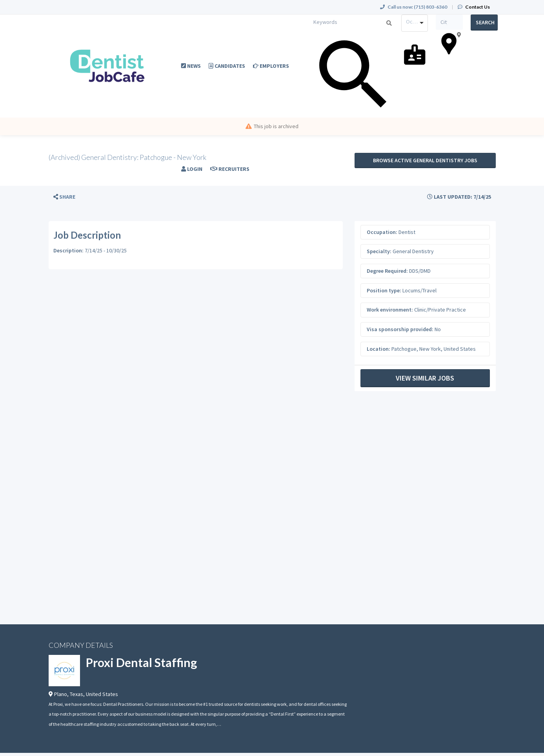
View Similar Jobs (425, 378)
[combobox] (415, 23)
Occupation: (382, 232)
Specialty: (379, 251)
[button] (64, 197)
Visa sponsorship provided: (400, 329)
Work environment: (390, 310)
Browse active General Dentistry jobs (425, 160)
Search (485, 22)
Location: (378, 349)
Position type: (384, 290)
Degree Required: (387, 271)
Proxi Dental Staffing (141, 662)
